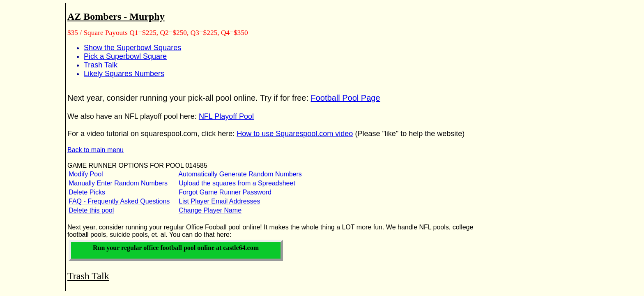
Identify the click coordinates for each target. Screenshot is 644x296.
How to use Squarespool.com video (295, 134)
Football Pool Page (346, 98)
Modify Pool (86, 174)
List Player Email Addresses (219, 201)
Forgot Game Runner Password (225, 192)
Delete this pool (91, 210)
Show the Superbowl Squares (132, 48)
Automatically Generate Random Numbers (240, 174)
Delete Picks (87, 192)
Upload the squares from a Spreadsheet (237, 183)
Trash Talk (101, 65)
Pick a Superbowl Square (125, 56)
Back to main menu (95, 150)
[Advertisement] (28, 136)
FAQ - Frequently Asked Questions (119, 201)
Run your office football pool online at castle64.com (176, 248)
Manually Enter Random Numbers (118, 183)
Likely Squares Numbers (124, 74)
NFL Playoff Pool (226, 116)
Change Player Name (210, 210)
